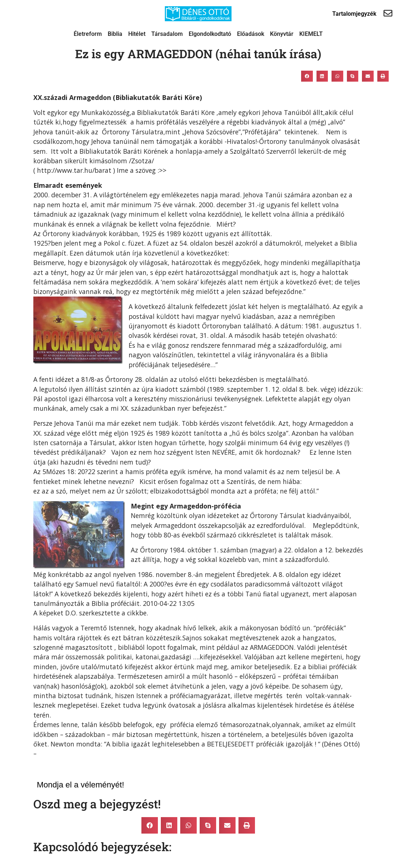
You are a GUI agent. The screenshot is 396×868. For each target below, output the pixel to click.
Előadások (251, 34)
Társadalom (167, 34)
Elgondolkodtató (210, 34)
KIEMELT (311, 34)
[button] (307, 76)
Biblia (115, 34)
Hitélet (137, 34)
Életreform (88, 34)
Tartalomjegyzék (354, 14)
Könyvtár (282, 34)
